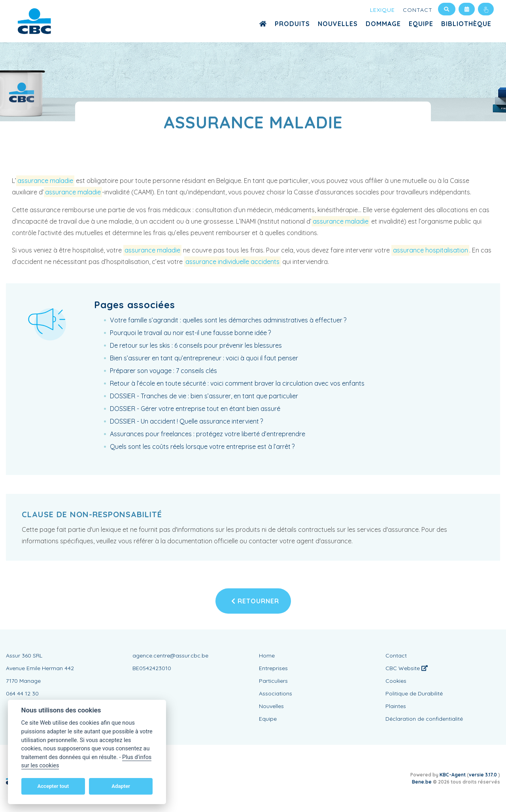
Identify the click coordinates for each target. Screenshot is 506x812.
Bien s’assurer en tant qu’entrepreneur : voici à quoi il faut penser (204, 358)
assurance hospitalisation (430, 250)
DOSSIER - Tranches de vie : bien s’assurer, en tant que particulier (204, 396)
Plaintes (396, 706)
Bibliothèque (466, 24)
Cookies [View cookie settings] (396, 681)
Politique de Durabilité (414, 693)
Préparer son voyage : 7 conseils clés (163, 371)
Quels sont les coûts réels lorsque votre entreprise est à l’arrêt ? (202, 447)
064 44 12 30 (22, 693)
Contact (418, 10)
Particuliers (273, 681)
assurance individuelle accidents (232, 262)
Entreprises (273, 668)
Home (267, 656)
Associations (276, 693)
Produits (292, 24)
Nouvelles (338, 24)
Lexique (382, 10)
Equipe (421, 24)
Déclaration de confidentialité (424, 719)
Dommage (383, 24)
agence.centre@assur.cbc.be (170, 656)
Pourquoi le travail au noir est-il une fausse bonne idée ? (190, 333)
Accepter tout (53, 786)
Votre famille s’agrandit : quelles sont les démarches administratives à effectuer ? (228, 320)
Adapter (121, 786)
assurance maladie (45, 181)
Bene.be (422, 782)
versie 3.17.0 (483, 775)
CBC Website (407, 668)
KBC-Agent (453, 775)
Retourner (255, 601)
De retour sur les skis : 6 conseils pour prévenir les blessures (196, 345)
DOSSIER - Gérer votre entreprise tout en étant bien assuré (195, 409)
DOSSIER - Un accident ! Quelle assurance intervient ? (186, 421)
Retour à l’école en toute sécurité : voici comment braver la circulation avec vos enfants (237, 383)
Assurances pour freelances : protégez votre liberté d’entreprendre (208, 434)
